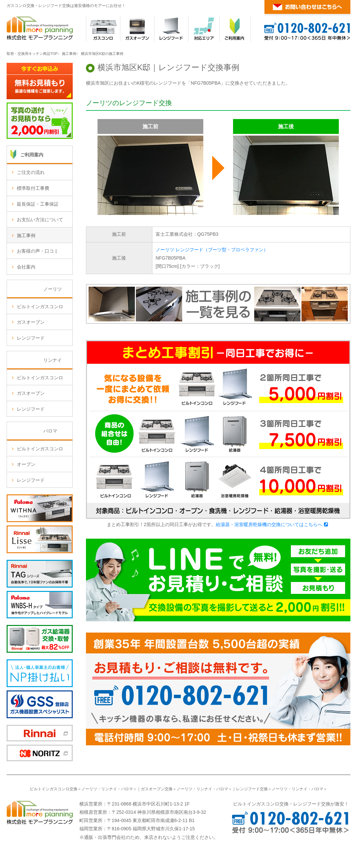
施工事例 (69, 54)
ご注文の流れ (31, 172)
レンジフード (31, 338)
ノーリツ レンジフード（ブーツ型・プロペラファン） (212, 250)
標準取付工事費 (33, 188)
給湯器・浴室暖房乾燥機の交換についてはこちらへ (269, 524)
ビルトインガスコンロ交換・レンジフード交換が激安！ (291, 804)
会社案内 (26, 267)
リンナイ (109, 789)
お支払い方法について (40, 220)
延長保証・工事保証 (38, 204)
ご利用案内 (32, 155)
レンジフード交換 (252, 789)
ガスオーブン (31, 322)
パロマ (127, 789)
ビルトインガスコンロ (40, 307)
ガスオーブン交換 (157, 789)
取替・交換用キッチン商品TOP (32, 54)
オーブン (26, 464)
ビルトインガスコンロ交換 (54, 789)
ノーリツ (89, 789)
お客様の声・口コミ (38, 251)
